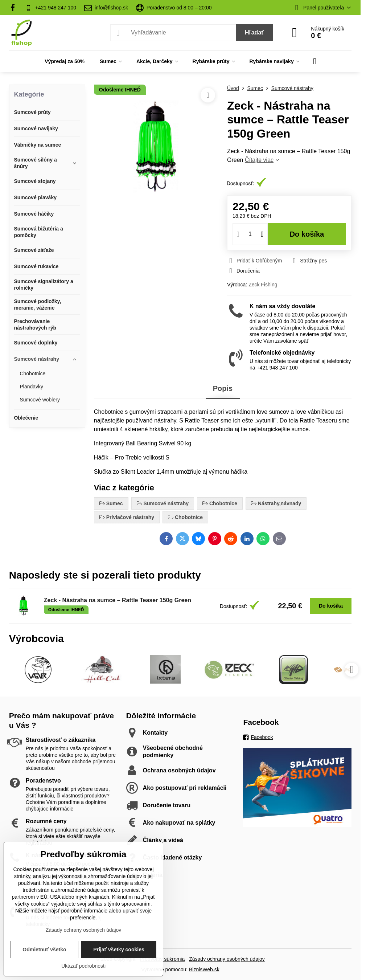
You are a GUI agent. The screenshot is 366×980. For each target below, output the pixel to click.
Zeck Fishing (263, 285)
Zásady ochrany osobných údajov (227, 959)
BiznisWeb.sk (204, 969)
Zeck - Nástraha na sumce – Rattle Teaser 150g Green (118, 600)
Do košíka (307, 234)
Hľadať (254, 32)
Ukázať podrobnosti (83, 966)
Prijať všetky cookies (119, 950)
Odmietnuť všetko (44, 950)
